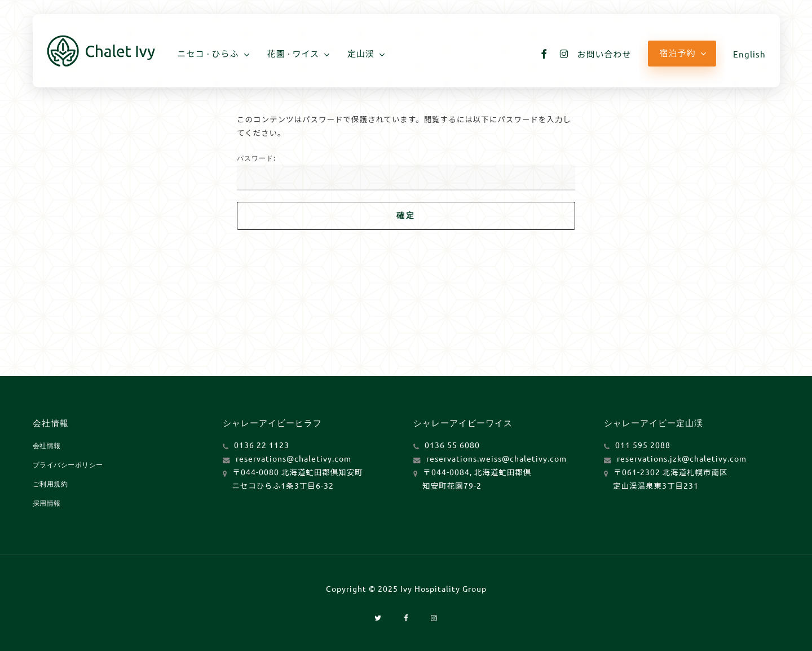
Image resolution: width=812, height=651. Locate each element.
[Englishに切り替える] (749, 54)
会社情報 (47, 445)
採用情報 (47, 503)
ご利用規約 (50, 484)
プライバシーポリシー (68, 464)
